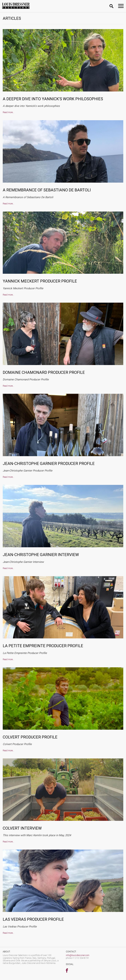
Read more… (8, 112)
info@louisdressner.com (78, 955)
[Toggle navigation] (121, 6)
